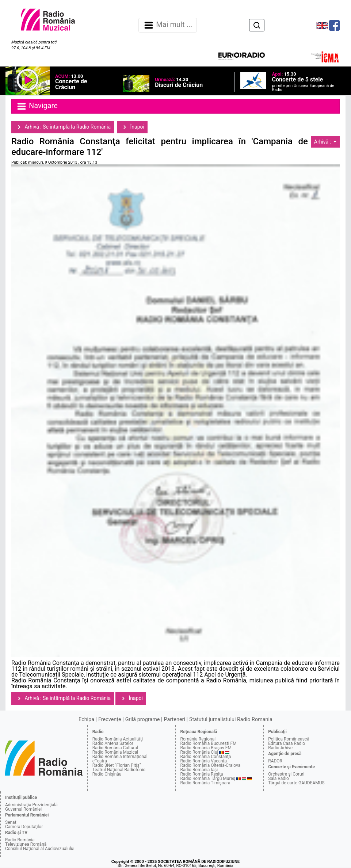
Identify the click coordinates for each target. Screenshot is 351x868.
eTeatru (100, 761)
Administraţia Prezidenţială (31, 805)
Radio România (20, 840)
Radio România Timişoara (205, 783)
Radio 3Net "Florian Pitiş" (117, 765)
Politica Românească (289, 739)
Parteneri (175, 719)
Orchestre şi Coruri (286, 774)
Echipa (86, 719)
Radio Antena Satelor (113, 743)
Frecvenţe (110, 719)
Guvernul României (23, 809)
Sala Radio (278, 778)
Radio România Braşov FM (206, 748)
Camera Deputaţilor (24, 827)
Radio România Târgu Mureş (208, 778)
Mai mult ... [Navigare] (168, 25)
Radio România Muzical (115, 752)
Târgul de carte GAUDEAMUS (296, 783)
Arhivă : (323, 142)
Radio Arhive (280, 748)
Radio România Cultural (115, 748)
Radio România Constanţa (206, 757)
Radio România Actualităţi (118, 739)
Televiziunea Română (26, 844)
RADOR (275, 761)
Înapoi (132, 127)
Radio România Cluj (199, 752)
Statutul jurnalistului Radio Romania (231, 719)
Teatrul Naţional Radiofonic (119, 770)
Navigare (37, 106)
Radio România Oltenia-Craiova (211, 765)
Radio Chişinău (107, 774)
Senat (11, 822)
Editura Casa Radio (287, 743)
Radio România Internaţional (120, 757)
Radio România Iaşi (199, 770)
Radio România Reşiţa (202, 774)
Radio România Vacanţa (204, 761)
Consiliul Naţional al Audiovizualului (40, 849)
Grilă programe (143, 719)
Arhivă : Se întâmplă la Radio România (63, 127)
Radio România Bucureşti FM (209, 743)
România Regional (198, 739)
